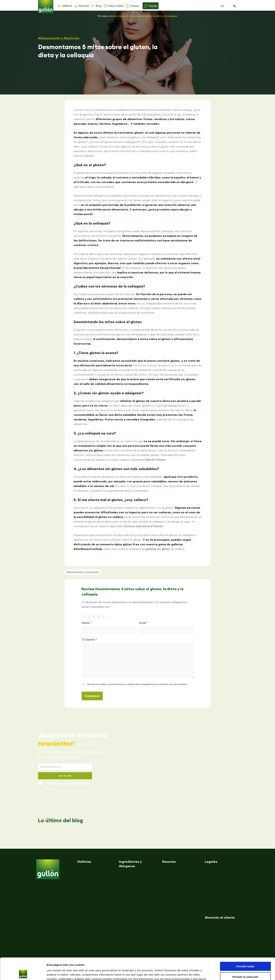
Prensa (134, 6)
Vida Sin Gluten (155, 460)
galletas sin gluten (158, 549)
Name (86, 623)
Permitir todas (245, 945)
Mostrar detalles (192, 973)
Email (143, 623)
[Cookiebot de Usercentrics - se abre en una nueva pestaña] (23, 973)
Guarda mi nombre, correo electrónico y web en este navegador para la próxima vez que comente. (137, 684)
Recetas (84, 6)
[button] (235, 6)
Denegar (245, 965)
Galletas (67, 6)
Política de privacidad (66, 783)
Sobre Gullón (116, 6)
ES (222, 6)
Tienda (153, 6)
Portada (102, 16)
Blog (98, 6)
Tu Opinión (89, 640)
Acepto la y (68, 786)
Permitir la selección (245, 955)
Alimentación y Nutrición (59, 38)
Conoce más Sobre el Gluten (143, 526)
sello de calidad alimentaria (103, 384)
